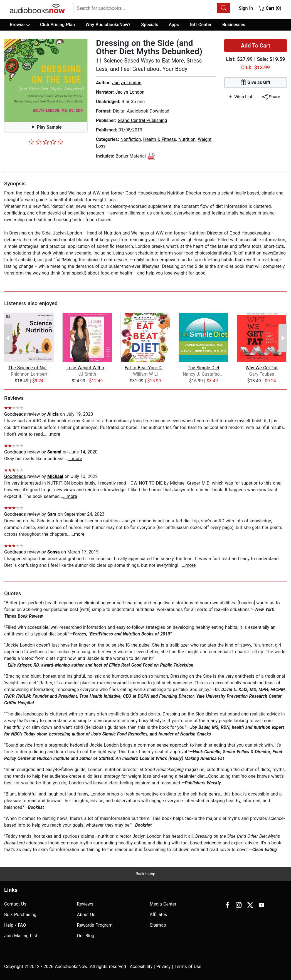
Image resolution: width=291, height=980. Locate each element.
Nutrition (187, 139)
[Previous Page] (8, 338)
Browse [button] (20, 25)
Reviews (85, 904)
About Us (86, 915)
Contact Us (15, 904)
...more (53, 434)
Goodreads (15, 414)
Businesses (234, 25)
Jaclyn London (127, 83)
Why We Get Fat (262, 368)
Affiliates (158, 915)
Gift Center (201, 25)
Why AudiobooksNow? (108, 25)
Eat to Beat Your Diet (145, 368)
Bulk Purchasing (20, 915)
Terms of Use (188, 967)
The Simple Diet (204, 368)
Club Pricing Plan (57, 25)
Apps (174, 25)
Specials (150, 25)
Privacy (164, 967)
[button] (46, 81)
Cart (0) (270, 8)
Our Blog (86, 936)
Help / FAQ (15, 925)
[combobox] (152, 8)
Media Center (163, 904)
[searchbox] (145, 8)
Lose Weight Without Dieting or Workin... (87, 368)
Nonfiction (131, 139)
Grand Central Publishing (142, 120)
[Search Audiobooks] (224, 8)
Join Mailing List (21, 936)
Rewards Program (95, 925)
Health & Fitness (160, 139)
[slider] (46, 142)
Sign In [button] (246, 8)
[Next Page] (283, 338)
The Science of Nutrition (29, 368)
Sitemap (158, 925)
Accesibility (141, 967)
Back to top (145, 874)
